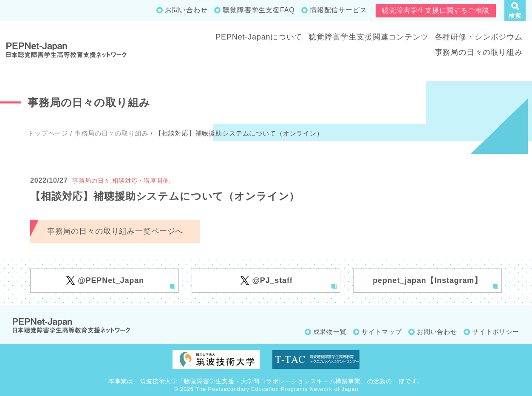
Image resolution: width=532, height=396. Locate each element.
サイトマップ (382, 332)
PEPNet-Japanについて (259, 37)
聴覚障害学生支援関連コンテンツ (369, 37)
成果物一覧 (330, 332)
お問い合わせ (186, 10)
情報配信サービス (338, 10)
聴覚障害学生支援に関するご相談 (436, 10)
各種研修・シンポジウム (479, 37)
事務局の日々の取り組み (479, 52)
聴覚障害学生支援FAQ (259, 10)
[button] (515, 11)
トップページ (48, 133)
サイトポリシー (496, 332)
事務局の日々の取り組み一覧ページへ (115, 231)
